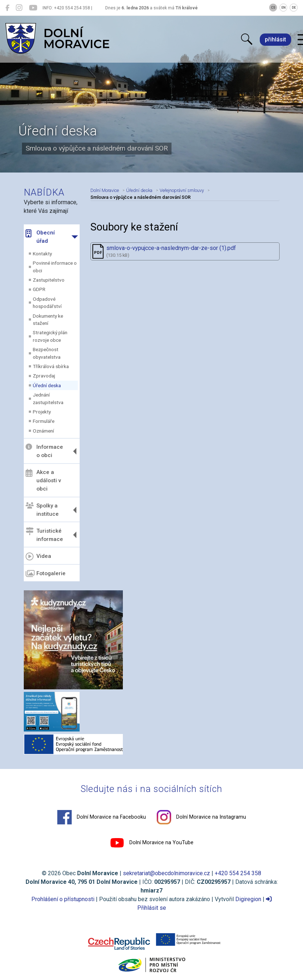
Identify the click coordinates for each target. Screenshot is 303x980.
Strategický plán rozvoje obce (50, 336)
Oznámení (43, 431)
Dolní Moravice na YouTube (152, 843)
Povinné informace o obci (55, 267)
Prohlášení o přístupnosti (63, 899)
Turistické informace (44, 535)
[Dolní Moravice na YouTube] (33, 8)
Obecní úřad (40, 237)
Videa (38, 556)
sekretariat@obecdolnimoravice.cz (166, 873)
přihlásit (275, 39)
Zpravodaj (44, 376)
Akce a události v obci (43, 480)
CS (273, 8)
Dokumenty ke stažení (48, 319)
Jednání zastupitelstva (48, 398)
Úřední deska (47, 385)
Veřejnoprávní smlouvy (182, 190)
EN (284, 8)
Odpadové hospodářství (47, 303)
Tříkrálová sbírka (51, 366)
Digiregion (248, 899)
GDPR (39, 289)
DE (294, 8)
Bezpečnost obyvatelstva (47, 353)
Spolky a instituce (42, 510)
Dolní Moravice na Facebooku (102, 817)
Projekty (42, 412)
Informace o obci (44, 451)
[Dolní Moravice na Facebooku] (7, 8)
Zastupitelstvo (49, 280)
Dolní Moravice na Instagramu (201, 817)
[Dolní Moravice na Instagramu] (19, 8)
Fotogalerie (46, 574)
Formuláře (44, 421)
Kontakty (42, 254)
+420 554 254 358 (238, 873)
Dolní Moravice (105, 190)
